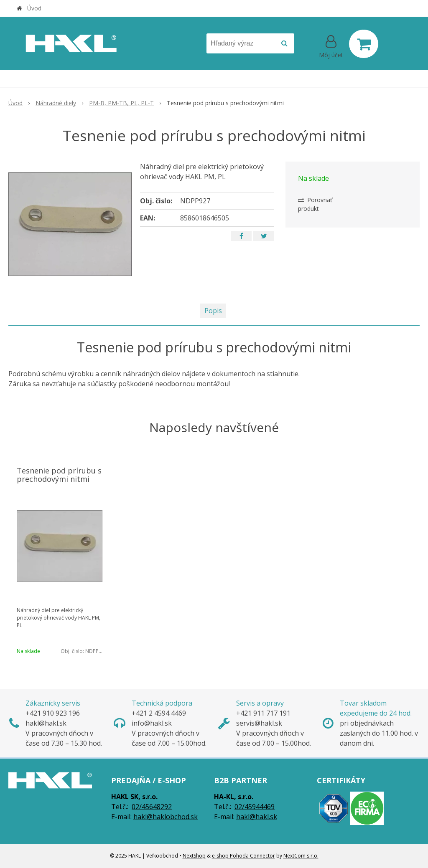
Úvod (34, 8)
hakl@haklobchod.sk (166, 817)
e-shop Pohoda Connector (243, 856)
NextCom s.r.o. (301, 856)
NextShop (194, 856)
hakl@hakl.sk (257, 817)
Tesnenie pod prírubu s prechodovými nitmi (59, 475)
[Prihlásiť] (331, 46)
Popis (213, 311)
